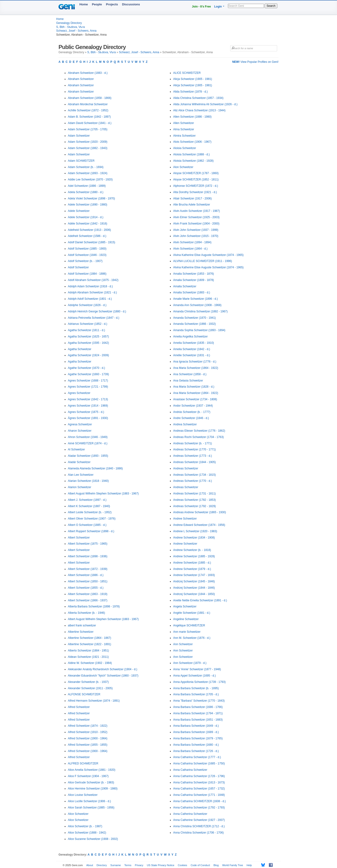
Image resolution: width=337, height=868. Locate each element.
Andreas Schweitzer (186, 468)
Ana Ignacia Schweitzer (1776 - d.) (195, 362)
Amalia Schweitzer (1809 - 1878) (194, 280)
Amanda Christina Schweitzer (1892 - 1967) (200, 311)
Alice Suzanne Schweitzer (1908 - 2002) (93, 839)
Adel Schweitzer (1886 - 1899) (87, 186)
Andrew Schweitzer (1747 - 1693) (194, 575)
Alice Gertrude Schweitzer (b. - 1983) (91, 782)
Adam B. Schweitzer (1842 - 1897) (89, 117)
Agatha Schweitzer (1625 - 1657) (88, 337)
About (90, 865)
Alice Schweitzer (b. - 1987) (85, 826)
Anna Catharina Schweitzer (190, 770)
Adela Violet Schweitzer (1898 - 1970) (91, 198)
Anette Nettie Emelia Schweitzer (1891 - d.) (200, 600)
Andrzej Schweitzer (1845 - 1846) (194, 581)
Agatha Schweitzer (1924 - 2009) (88, 355)
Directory (102, 865)
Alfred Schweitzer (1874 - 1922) (88, 726)
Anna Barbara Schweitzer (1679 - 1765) (198, 738)
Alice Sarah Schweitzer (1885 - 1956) (91, 808)
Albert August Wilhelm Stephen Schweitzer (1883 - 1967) (103, 494)
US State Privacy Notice (160, 865)
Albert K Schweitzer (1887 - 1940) (89, 506)
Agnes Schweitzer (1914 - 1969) (88, 406)
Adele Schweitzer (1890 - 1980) (88, 205)
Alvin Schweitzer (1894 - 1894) (192, 242)
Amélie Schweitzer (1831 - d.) (192, 355)
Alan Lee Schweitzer (81, 475)
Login (218, 7)
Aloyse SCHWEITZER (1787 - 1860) (196, 173)
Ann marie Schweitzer (187, 632)
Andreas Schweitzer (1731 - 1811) (194, 494)
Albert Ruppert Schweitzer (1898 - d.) (91, 531)
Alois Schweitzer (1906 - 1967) (192, 142)
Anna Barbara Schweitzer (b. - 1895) (196, 688)
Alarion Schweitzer (79, 487)
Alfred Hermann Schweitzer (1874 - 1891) (94, 701)
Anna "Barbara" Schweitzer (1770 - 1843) (199, 701)
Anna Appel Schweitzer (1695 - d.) (194, 676)
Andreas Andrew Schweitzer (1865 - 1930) (200, 512)
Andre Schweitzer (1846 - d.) (191, 418)
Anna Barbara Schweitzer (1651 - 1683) (198, 720)
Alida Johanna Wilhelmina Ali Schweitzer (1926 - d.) (205, 104)
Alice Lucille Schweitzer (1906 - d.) (89, 801)
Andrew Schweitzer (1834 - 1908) (194, 538)
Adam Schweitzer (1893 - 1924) (88, 173)
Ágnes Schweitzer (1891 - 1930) (88, 418)
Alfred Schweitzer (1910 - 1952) (88, 732)
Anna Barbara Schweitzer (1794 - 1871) (198, 713)
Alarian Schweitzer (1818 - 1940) (88, 481)
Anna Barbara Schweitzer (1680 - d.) (196, 745)
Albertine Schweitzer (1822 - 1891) (90, 644)
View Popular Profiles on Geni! (255, 62)
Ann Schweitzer (183, 644)
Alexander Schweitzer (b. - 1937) (88, 682)
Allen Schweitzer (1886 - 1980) (192, 117)
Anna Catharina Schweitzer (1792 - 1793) (199, 808)
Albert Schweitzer (79, 538)
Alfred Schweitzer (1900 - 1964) (88, 738)
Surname (116, 865)
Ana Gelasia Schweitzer (188, 381)
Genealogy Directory (69, 23)
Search (271, 6)
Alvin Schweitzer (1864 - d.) (190, 249)
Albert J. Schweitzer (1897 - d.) (87, 500)
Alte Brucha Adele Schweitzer (192, 205)
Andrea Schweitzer (185, 424)
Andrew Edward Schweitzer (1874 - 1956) (199, 525)
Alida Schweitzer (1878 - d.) (190, 92)
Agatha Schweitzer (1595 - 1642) (88, 343)
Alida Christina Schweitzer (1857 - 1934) (198, 98)
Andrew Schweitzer (185, 544)
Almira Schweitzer (184, 136)
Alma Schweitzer (184, 129)
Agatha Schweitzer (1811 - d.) (86, 330)
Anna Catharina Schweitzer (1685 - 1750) (199, 763)
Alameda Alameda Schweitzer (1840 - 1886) (95, 468)
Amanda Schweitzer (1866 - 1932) (194, 324)
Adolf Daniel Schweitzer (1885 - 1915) (92, 242)
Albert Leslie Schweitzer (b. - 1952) (90, 512)
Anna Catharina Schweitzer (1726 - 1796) (199, 776)
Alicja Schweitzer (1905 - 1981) (193, 79)
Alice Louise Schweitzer (83, 795)
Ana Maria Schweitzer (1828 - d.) (194, 387)
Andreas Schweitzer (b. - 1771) (192, 443)
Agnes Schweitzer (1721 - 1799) (88, 387)
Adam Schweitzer (79, 136)
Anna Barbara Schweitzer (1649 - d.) (196, 726)
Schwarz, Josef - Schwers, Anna (76, 31)
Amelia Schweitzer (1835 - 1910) (194, 343)
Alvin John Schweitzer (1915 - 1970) (196, 236)
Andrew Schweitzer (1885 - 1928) (194, 556)
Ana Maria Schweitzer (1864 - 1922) (196, 368)
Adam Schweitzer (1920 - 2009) (88, 142)
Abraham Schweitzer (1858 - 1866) (90, 98)
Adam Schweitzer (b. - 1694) (86, 167)
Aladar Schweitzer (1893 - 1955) (88, 456)
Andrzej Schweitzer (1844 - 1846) (194, 588)
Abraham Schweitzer (81, 79)
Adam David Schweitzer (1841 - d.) (90, 123)
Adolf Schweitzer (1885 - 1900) (87, 249)
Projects (112, 4)
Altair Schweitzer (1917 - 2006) (192, 198)
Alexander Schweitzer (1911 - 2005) (90, 688)
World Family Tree (233, 865)
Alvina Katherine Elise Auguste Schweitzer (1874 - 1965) (208, 255)
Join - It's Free (201, 7)
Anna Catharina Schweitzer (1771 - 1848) (199, 795)
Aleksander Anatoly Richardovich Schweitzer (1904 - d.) (103, 669)
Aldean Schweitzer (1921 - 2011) (88, 657)
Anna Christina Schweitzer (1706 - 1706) (198, 833)
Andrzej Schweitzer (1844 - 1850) (194, 594)
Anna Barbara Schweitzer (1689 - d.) (196, 732)
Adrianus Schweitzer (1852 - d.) (88, 324)
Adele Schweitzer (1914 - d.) (86, 217)
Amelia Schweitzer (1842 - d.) (192, 349)
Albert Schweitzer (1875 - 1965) (88, 544)
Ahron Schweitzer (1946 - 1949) (88, 437)
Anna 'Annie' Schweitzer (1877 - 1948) (197, 669)
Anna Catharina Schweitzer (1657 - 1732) (199, 789)
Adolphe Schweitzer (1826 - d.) (87, 305)
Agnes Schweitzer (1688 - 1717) (88, 381)
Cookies (183, 865)
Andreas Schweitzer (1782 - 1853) (194, 500)
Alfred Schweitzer (79, 707)
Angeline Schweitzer (186, 619)
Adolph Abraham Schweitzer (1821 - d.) (92, 292)
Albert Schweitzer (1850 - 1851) (88, 581)
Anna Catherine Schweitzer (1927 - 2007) (199, 820)
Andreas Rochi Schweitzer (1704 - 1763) (198, 437)
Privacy (139, 865)
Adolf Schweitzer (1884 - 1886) (87, 274)
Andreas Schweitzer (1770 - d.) (192, 481)
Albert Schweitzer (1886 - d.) (86, 575)
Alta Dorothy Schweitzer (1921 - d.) (195, 192)
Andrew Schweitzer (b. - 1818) (192, 550)
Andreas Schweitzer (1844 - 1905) (194, 462)
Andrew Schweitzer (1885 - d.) (192, 563)
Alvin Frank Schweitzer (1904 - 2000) (196, 224)
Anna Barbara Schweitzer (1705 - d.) (196, 694)
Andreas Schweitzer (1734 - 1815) (194, 475)
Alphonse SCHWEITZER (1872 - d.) (196, 186)
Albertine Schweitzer (81, 632)
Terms (128, 865)
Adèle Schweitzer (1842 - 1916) (88, 224)
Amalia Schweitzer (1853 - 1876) (194, 274)
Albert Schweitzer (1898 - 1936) (88, 556)
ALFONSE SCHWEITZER (84, 694)
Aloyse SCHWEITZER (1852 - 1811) (196, 180)
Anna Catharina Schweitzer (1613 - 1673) (199, 782)
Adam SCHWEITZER (81, 161)
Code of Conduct (200, 865)
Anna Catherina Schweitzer (190, 814)
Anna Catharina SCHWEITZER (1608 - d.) (200, 801)
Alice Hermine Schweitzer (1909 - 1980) (93, 789)
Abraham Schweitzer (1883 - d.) (88, 73)
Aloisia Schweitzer (185, 148)
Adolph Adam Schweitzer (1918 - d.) (90, 286)
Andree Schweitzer (185, 519)
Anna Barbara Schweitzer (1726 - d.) (196, 751)
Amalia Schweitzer (185, 286)
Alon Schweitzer (183, 167)
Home (84, 4)
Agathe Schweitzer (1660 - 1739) (88, 374)
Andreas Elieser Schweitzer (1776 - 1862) (199, 431)
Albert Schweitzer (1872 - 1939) (88, 569)
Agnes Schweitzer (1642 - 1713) (88, 399)
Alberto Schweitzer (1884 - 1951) (88, 651)
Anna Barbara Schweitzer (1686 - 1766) (198, 707)
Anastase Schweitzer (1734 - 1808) (195, 399)
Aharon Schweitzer (80, 431)
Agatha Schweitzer (80, 349)
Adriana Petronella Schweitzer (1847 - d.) (93, 318)
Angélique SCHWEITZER (189, 625)
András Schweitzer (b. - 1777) (192, 412)
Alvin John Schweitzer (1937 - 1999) (196, 230)
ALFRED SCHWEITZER (83, 763)
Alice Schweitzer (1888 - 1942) (87, 833)
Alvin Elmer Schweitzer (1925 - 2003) (196, 217)
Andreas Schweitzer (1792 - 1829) (194, 506)
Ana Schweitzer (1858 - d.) (190, 374)
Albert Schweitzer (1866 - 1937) (88, 600)
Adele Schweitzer (79, 211)
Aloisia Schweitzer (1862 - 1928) (193, 161)
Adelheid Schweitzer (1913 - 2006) (89, 230)
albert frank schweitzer (82, 625)
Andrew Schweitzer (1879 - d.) (192, 569)
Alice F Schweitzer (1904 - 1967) (88, 776)
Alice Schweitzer (78, 814)
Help (249, 865)
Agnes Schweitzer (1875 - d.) (86, 412)
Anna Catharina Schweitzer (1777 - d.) (197, 757)
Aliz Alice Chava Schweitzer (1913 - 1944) (199, 110)
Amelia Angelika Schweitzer (190, 337)
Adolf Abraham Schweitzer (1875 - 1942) (93, 280)
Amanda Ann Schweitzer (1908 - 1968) (197, 305)
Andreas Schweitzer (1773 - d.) (192, 456)
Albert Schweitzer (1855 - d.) (86, 588)
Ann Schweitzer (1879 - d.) (190, 663)
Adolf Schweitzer (78, 267)
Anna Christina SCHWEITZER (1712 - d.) (199, 826)
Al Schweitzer (76, 449)
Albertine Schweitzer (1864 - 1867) (90, 638)
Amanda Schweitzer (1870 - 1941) (194, 318)
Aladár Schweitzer (79, 462)
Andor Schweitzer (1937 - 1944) (193, 406)
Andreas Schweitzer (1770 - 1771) (194, 449)
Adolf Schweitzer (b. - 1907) (85, 261)
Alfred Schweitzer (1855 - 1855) (88, 745)
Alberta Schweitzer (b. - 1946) (86, 613)
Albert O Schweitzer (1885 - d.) (87, 525)
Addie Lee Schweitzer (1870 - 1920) (90, 180)
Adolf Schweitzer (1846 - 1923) (87, 255)
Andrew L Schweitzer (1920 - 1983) (195, 531)
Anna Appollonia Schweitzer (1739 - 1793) (199, 682)
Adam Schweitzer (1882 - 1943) (88, 148)
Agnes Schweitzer (79, 393)
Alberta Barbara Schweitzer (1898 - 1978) (94, 606)
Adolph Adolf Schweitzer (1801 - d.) (90, 299)
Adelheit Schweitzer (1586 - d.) (87, 236)
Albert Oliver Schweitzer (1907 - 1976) (92, 519)
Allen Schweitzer (184, 123)
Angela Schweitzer (185, 606)
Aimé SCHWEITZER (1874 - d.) (88, 443)
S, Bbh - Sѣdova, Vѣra (70, 27)
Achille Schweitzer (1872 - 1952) (88, 110)
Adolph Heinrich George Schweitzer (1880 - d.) (97, 311)
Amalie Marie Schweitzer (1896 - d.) (196, 299)
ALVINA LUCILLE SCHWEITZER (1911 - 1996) (203, 261)
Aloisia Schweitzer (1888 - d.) (191, 154)
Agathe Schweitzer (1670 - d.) (86, 368)
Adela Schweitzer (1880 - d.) (86, 192)
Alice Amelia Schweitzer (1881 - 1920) (92, 770)
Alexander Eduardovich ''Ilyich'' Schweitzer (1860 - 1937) (103, 676)
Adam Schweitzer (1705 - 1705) (88, 129)
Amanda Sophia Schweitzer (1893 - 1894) (199, 330)
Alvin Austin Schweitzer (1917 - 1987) (196, 211)
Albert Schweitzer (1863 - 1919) (88, 594)
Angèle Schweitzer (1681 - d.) (192, 613)
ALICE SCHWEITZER (187, 73)
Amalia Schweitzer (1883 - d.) (192, 292)
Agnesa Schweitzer (80, 424)
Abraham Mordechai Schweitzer (88, 104)
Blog (216, 865)
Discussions (131, 4)
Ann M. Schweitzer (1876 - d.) (192, 638)
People (97, 4)
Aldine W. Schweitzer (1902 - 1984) (90, 663)
